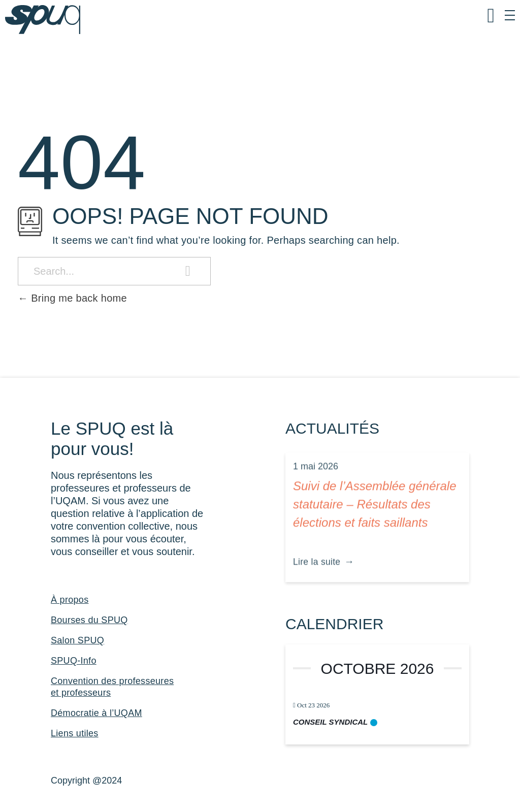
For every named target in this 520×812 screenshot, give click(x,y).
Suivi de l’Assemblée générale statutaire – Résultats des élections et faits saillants (375, 515)
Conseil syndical (330, 722)
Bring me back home (72, 298)
